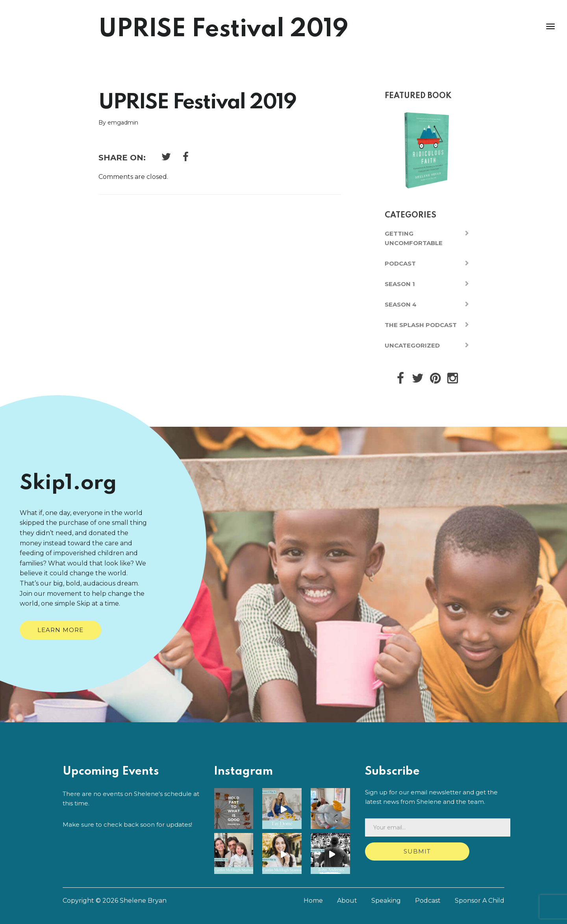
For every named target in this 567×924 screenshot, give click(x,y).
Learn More (60, 630)
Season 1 (400, 284)
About (347, 900)
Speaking (386, 900)
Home (313, 900)
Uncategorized (412, 345)
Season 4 (401, 304)
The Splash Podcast (421, 325)
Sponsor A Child (480, 900)
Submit (417, 851)
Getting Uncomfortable (414, 238)
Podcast (400, 263)
